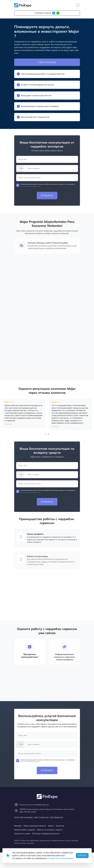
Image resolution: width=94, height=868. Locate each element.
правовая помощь (43, 13)
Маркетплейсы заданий (25, 830)
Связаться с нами (22, 834)
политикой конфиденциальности (30, 186)
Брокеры (18, 826)
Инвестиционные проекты (35, 826)
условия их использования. (61, 858)
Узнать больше (47, 62)
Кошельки (60, 826)
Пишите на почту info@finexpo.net (31, 805)
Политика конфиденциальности (46, 834)
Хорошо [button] (82, 855)
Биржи (51, 826)
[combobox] (20, 169)
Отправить (47, 196)
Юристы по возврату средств (50, 830)
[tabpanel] (24, 424)
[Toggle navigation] (78, 5)
